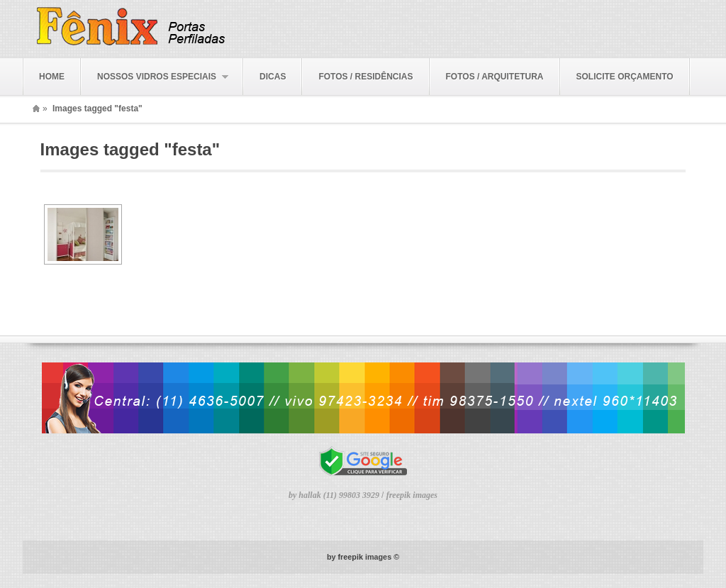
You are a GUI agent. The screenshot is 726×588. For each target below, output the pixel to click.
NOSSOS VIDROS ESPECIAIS (155, 77)
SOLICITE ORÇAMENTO (625, 77)
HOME (52, 77)
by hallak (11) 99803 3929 (335, 495)
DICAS (273, 77)
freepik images (412, 495)
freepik (351, 557)
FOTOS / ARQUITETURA (495, 77)
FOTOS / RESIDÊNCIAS (365, 77)
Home (36, 109)
